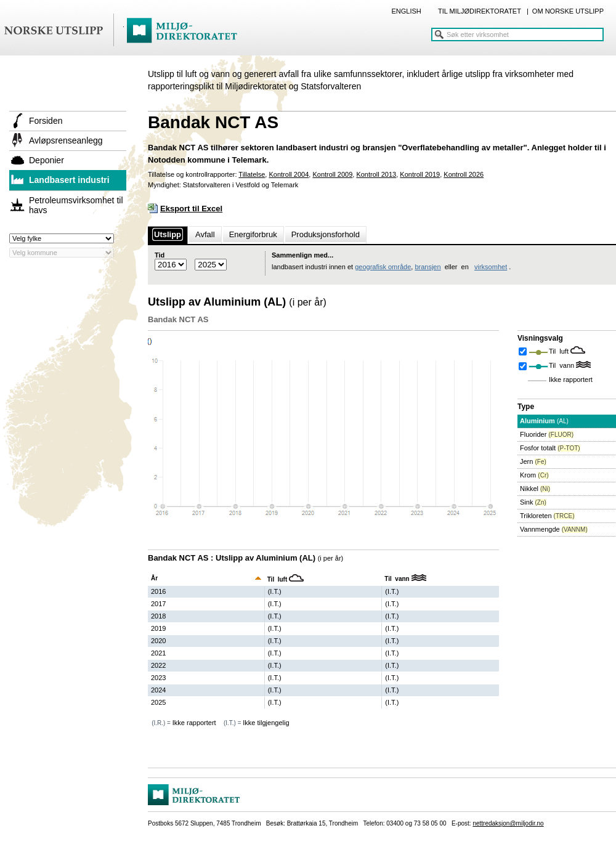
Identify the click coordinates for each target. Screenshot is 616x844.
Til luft (560, 351)
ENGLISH (406, 11)
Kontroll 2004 (289, 174)
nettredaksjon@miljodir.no (508, 823)
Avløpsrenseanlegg (66, 140)
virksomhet (491, 267)
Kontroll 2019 (420, 174)
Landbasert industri (69, 180)
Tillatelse (252, 174)
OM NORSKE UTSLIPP (568, 11)
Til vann (562, 365)
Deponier (47, 160)
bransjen (428, 267)
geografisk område (383, 267)
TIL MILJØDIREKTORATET (480, 11)
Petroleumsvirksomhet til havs (76, 205)
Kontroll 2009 (332, 174)
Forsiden (46, 121)
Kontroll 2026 (464, 174)
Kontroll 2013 (376, 174)
